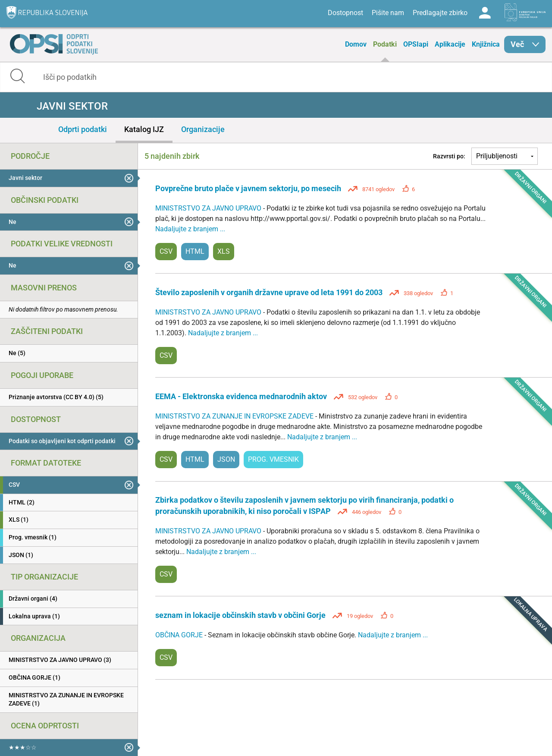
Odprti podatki (83, 129)
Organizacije (203, 129)
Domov (356, 44)
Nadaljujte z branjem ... (190, 229)
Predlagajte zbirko (440, 13)
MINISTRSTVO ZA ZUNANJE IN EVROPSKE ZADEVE (235, 416)
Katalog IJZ (144, 129)
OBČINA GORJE (180, 635)
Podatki (385, 44)
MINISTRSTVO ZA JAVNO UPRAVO (209, 208)
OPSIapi (416, 44)
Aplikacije (450, 44)
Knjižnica (486, 44)
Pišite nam (388, 13)
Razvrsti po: (449, 156)
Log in (485, 13)
